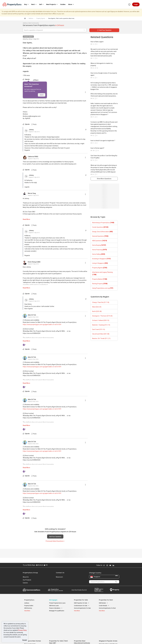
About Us (26, 577)
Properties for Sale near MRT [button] (58, 623)
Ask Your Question (55, 537)
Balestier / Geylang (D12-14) (101, 325)
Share (36, 80)
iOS (46, 565)
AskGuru (27, 603)
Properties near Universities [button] (83, 623)
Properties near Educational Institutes (82, 618)
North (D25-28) (97, 311)
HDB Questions (100, 241)
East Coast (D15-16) (99, 329)
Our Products (27, 580)
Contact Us (60, 573)
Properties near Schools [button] (82, 625)
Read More (26, 219)
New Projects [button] (52, 4)
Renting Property (100, 284)
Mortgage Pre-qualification (57, 611)
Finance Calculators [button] (56, 608)
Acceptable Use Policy (30, 639)
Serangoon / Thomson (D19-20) (102, 316)
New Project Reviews (30, 625)
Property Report (99, 590)
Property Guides (29, 606)
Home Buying (99, 245)
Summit (79, 590)
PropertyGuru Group (30, 573)
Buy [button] (27, 4)
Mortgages (53, 600)
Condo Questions (100, 227)
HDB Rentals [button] (103, 603)
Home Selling (99, 254)
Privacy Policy (22, 630)
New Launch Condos (30, 620)
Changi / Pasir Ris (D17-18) (101, 302)
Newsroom (59, 577)
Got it (42, 95)
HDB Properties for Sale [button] (82, 603)
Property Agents (28, 37)
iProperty (115, 590)
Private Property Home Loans (57, 603)
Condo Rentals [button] (104, 606)
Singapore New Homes (33, 617)
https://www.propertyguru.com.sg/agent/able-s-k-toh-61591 (42, 325)
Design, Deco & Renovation (102, 232)
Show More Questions (104, 179)
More (71, 4)
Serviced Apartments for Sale (82, 608)
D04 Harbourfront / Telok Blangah (108, 620)
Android (40, 565)
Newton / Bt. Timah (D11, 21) (101, 338)
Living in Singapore (100, 263)
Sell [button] (42, 4)
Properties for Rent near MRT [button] (58, 625)
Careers (25, 583)
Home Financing (100, 250)
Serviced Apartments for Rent (107, 608)
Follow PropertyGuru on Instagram (107, 565)
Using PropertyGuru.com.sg (103, 288)
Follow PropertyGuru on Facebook (104, 565)
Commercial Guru (31, 590)
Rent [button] (34, 4)
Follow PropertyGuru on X (116, 565)
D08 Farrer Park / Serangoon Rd (108, 628)
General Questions (100, 236)
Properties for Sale (81, 600)
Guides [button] (63, 4)
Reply (34, 124)
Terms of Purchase (69, 639)
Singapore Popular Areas (108, 617)
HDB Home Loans (54, 606)
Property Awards (55, 590)
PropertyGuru (29, 600)
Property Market (100, 279)
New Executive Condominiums (33, 623)
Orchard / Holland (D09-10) (101, 320)
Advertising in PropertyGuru (103, 223)
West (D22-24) (97, 307)
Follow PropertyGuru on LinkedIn (113, 565)
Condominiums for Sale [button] (82, 606)
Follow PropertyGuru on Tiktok (118, 565)
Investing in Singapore (101, 259)
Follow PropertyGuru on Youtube (110, 565)
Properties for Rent (106, 600)
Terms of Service (44, 639)
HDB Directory (28, 608)
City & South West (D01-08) (101, 334)
